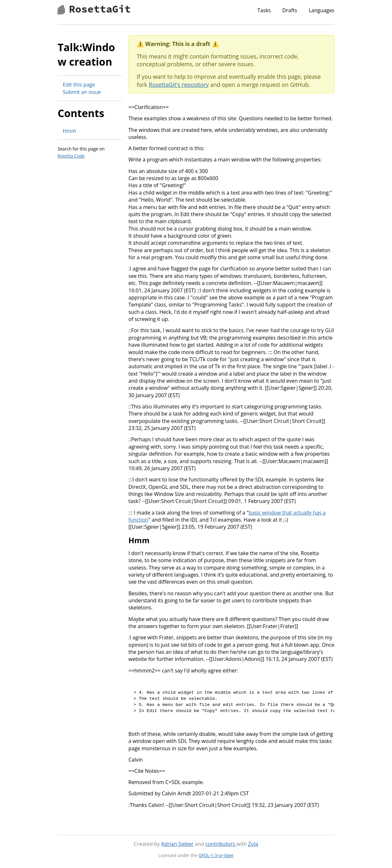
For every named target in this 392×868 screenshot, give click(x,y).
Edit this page (79, 85)
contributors (221, 844)
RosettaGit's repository (179, 85)
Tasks (264, 10)
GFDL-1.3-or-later (216, 855)
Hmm (69, 131)
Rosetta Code (71, 156)
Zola (253, 844)
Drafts (290, 10)
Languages (322, 10)
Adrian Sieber (177, 844)
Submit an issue (82, 92)
